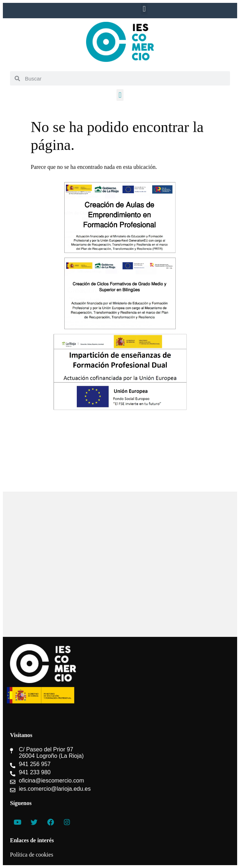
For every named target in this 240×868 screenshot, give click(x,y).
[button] (144, 9)
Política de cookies (32, 855)
